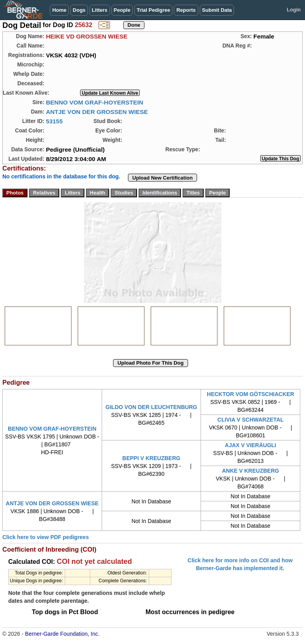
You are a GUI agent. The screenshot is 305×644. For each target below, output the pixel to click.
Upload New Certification (163, 178)
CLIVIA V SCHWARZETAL (251, 420)
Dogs (79, 10)
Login (294, 10)
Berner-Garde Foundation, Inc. (62, 634)
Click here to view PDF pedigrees (46, 537)
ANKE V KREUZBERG (250, 471)
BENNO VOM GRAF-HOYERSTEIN (95, 102)
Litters (100, 10)
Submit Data (217, 10)
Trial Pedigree (153, 10)
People (122, 10)
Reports (186, 10)
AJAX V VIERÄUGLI (251, 445)
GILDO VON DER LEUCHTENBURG (151, 407)
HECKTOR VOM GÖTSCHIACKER (250, 394)
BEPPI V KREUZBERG (152, 458)
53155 (54, 121)
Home (59, 10)
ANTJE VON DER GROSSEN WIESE (97, 112)
